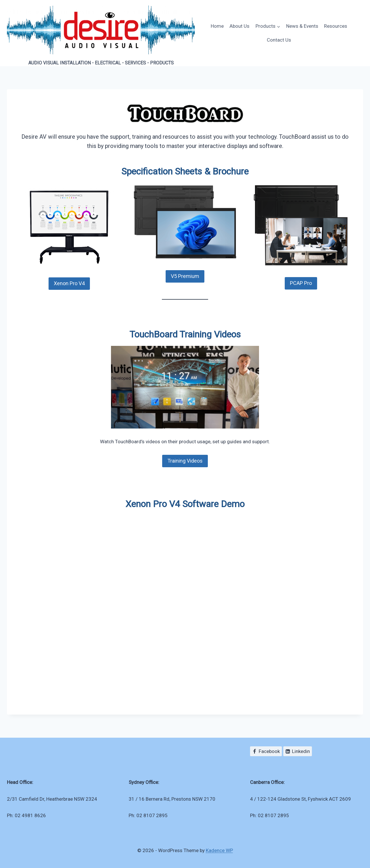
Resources (336, 26)
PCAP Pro (301, 283)
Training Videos (185, 461)
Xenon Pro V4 (69, 283)
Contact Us (279, 40)
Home (217, 26)
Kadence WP (219, 850)
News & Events (302, 26)
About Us (239, 26)
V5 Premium (185, 276)
